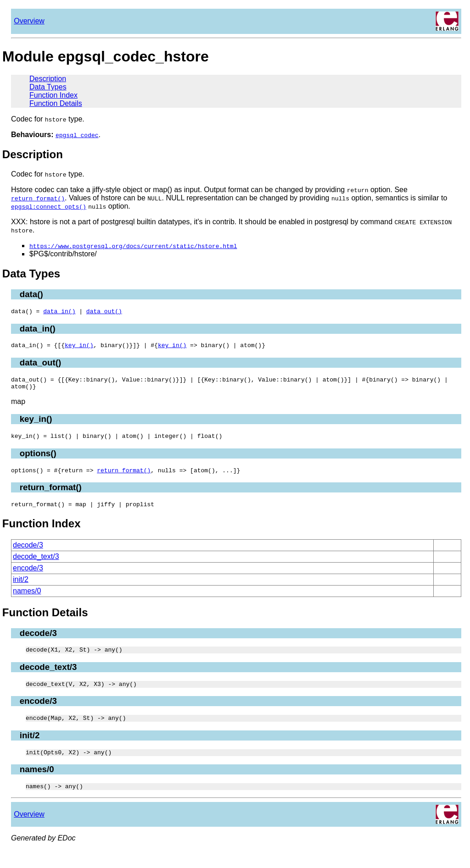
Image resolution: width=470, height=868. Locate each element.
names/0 (27, 600)
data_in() (59, 312)
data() (31, 294)
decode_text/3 (36, 566)
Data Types (48, 87)
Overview (29, 21)
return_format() (124, 478)
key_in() (79, 348)
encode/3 (28, 578)
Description (48, 79)
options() (38, 460)
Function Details (56, 103)
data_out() (104, 312)
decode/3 (28, 555)
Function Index (53, 95)
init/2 (21, 589)
